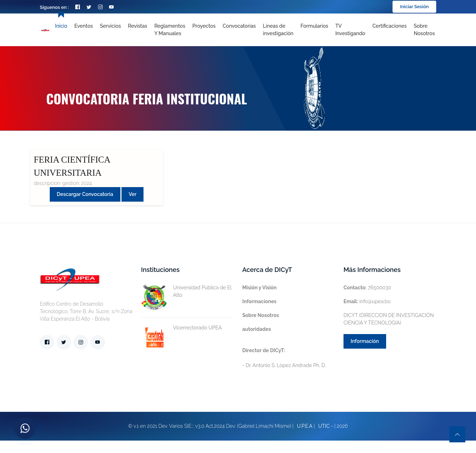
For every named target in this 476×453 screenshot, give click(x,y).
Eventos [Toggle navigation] (83, 26)
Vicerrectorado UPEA (181, 328)
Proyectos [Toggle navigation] (204, 26)
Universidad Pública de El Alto (186, 291)
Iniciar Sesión (414, 7)
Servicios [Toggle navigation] (110, 26)
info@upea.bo (367, 301)
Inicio (61, 26)
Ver (132, 194)
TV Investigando (350, 30)
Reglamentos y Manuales (170, 30)
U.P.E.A (305, 426)
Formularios (314, 26)
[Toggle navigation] (278, 30)
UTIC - (326, 426)
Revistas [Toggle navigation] (137, 26)
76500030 (367, 288)
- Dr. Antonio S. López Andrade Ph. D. (284, 358)
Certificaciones (390, 26)
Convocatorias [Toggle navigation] (239, 26)
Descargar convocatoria (85, 194)
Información (365, 341)
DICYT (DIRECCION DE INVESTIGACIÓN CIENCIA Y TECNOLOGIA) (389, 319)
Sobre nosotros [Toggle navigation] (424, 30)
